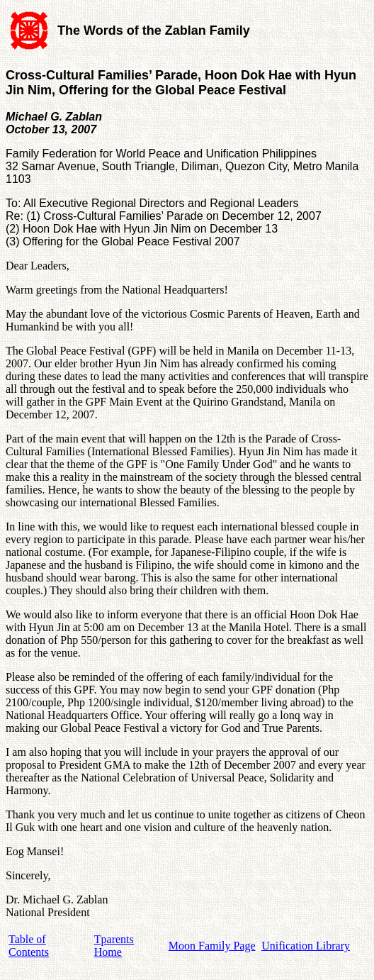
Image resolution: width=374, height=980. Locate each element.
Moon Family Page (212, 946)
